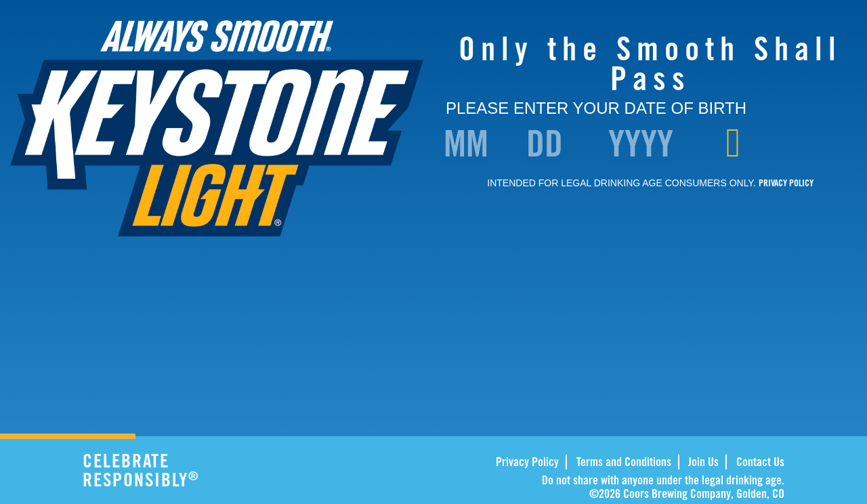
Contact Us (760, 461)
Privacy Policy (527, 461)
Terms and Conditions (624, 461)
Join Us (703, 461)
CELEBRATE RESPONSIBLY (180, 470)
